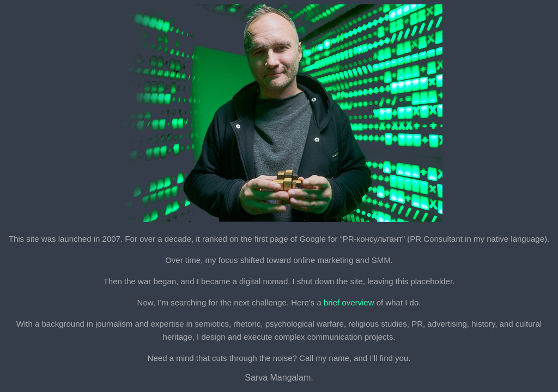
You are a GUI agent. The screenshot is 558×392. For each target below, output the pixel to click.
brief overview (349, 302)
